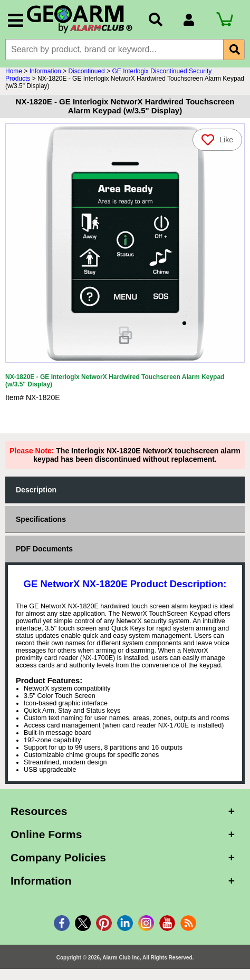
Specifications (41, 519)
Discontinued (86, 71)
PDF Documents (44, 549)
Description (36, 490)
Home (14, 71)
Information (45, 71)
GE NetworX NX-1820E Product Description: (125, 584)
